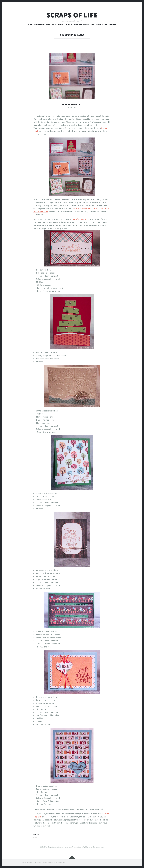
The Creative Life (58, 25)
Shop (30, 25)
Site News (112, 25)
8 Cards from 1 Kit (72, 104)
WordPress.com (60, 863)
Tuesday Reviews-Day (74, 25)
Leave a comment (99, 847)
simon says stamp (63, 847)
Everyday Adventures (42, 25)
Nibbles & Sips (89, 25)
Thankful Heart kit (79, 219)
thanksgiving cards (86, 847)
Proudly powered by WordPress (31, 863)
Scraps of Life (72, 15)
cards (55, 847)
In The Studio (72, 107)
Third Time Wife (101, 25)
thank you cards (74, 847)
